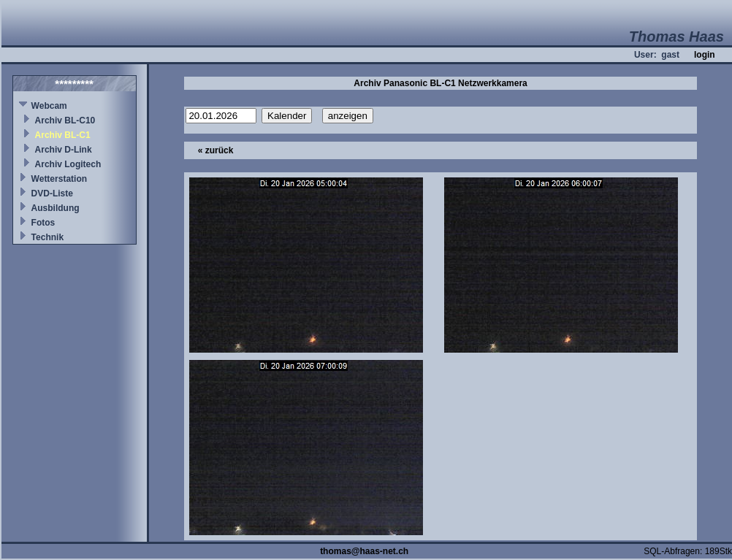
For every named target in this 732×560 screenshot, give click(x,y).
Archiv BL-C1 (63, 135)
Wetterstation (59, 179)
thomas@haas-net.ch (364, 551)
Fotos (43, 223)
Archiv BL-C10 (65, 120)
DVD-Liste (52, 193)
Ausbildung (56, 208)
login (705, 55)
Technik (47, 237)
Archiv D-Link (64, 150)
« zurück (216, 150)
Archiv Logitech (68, 164)
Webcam (49, 106)
